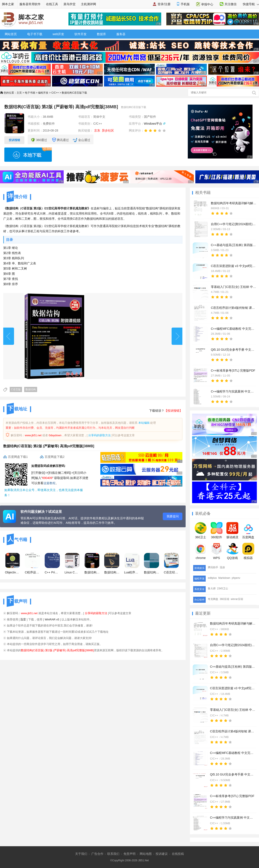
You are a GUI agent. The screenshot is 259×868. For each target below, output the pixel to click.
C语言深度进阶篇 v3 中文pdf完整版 (233, 688)
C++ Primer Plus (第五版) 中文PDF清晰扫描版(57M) (52, 563)
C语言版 (16, 389)
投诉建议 (162, 854)
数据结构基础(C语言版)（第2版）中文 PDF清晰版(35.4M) (112, 563)
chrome (201, 551)
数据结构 (31, 389)
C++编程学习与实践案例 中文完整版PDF (233, 818)
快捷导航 (251, 4)
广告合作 (97, 854)
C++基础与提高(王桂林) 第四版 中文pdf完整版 (233, 667)
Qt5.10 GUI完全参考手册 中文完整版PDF (233, 774)
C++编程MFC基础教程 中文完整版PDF (233, 753)
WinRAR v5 (52, 619)
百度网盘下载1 (18, 457)
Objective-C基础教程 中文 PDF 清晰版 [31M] (13, 563)
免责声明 (129, 854)
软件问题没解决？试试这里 (41, 512)
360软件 (217, 531)
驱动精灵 (232, 531)
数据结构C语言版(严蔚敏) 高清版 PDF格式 (152, 563)
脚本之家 (8, 4)
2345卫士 (223, 589)
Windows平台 (153, 124)
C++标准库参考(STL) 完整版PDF (232, 796)
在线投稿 (178, 854)
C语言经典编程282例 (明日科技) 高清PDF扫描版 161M (171, 563)
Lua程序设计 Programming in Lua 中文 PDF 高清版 (132, 563)
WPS (217, 551)
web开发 (58, 34)
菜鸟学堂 (69, 4)
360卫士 (201, 531)
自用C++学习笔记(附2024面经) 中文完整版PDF (233, 645)
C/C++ (55, 93)
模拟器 (248, 551)
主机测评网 (88, 4)
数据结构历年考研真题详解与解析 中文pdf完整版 (233, 623)
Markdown (224, 578)
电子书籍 (30, 93)
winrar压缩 (237, 599)
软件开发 (81, 34)
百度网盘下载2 (55, 457)
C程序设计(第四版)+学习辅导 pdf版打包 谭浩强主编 (32, 563)
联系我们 (113, 854)
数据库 (101, 34)
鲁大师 (212, 589)
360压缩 (224, 599)
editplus (212, 578)
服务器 (121, 34)
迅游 (222, 567)
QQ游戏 (232, 551)
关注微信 (231, 4)
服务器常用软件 (30, 4)
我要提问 (173, 516)
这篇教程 (49, 483)
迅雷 (23, 619)
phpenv (236, 578)
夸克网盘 (213, 599)
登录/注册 (164, 4)
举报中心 (207, 4)
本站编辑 (144, 423)
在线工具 (52, 4)
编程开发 (43, 93)
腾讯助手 (213, 567)
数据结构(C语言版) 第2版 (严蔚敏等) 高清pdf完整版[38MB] (92, 563)
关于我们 (81, 854)
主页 (19, 93)
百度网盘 (248, 531)
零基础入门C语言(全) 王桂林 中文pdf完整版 (233, 710)
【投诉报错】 (173, 411)
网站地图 (146, 854)
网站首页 (11, 34)
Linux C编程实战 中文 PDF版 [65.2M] (72, 563)
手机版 (185, 4)
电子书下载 (35, 34)
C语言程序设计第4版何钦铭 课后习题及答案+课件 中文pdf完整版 (233, 731)
